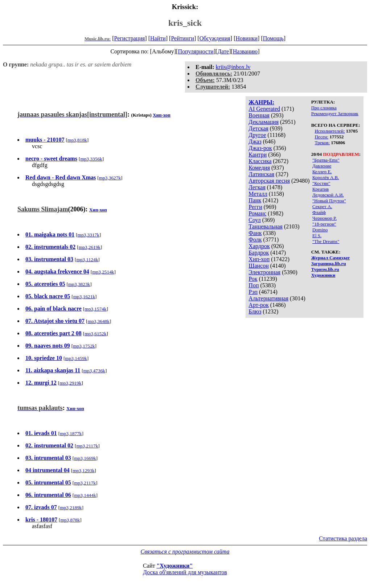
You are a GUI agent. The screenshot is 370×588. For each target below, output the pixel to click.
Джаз (255, 141)
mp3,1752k (84, 346)
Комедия (259, 168)
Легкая (257, 187)
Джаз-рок (260, 148)
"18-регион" (324, 224)
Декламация (264, 122)
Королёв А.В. (326, 177)
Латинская (261, 174)
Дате (223, 51)
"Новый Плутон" (329, 201)
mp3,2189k (71, 508)
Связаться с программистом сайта (185, 551)
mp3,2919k (70, 383)
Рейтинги (182, 38)
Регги (255, 207)
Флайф (319, 212)
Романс (257, 213)
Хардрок (259, 246)
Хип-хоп (259, 259)
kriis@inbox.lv (233, 67)
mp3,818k (77, 140)
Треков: (322, 143)
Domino (320, 230)
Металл (258, 194)
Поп (254, 285)
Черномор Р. (324, 218)
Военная (259, 115)
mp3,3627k (110, 178)
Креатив (320, 189)
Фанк (255, 233)
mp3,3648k (99, 321)
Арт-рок (258, 305)
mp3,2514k (103, 272)
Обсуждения (215, 38)
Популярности (196, 51)
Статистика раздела (343, 538)
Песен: (321, 137)
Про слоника (324, 108)
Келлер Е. (322, 172)
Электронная (264, 272)
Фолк (255, 240)
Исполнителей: (330, 131)
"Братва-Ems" (326, 160)
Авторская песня (269, 181)
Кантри (258, 155)
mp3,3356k (91, 159)
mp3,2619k (90, 247)
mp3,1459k (76, 358)
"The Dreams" (326, 241)
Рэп (253, 292)
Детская (258, 128)
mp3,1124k (87, 259)
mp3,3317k (89, 235)
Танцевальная (266, 226)
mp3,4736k (94, 371)
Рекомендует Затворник (335, 113)
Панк (255, 200)
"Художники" (174, 566)
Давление (322, 166)
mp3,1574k (95, 309)
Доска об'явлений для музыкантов (185, 572)
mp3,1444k (85, 495)
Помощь (273, 38)
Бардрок (259, 253)
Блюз (255, 311)
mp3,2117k (87, 446)
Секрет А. (322, 206)
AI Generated (264, 109)
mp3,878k (70, 520)
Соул (254, 220)
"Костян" (321, 183)
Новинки (246, 38)
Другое (257, 135)
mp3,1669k (85, 458)
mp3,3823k (79, 284)
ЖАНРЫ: (261, 102)
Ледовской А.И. (328, 195)
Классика (260, 161)
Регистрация (130, 38)
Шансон (258, 266)
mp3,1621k (84, 297)
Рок (253, 279)
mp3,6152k (95, 334)
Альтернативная (268, 298)
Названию (245, 51)
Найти (158, 38)
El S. (317, 236)
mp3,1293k (83, 471)
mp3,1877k (71, 433)
